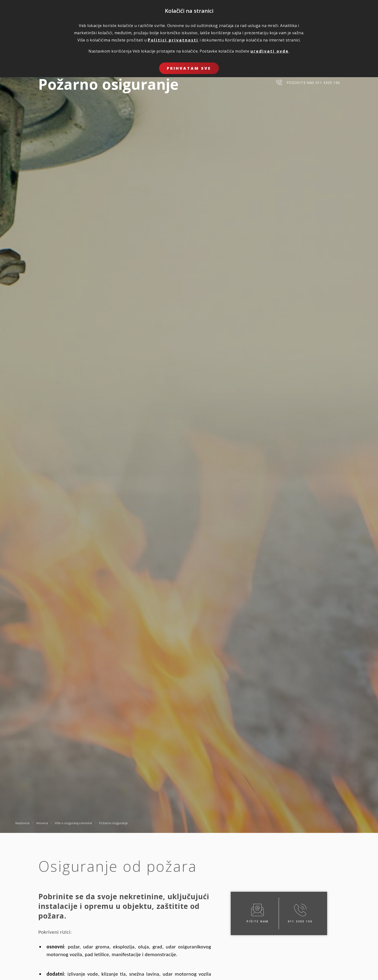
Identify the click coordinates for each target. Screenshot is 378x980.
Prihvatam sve (189, 68)
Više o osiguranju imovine (73, 823)
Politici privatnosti (173, 40)
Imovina (42, 823)
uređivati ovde (270, 51)
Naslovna (22, 823)
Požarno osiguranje (113, 823)
